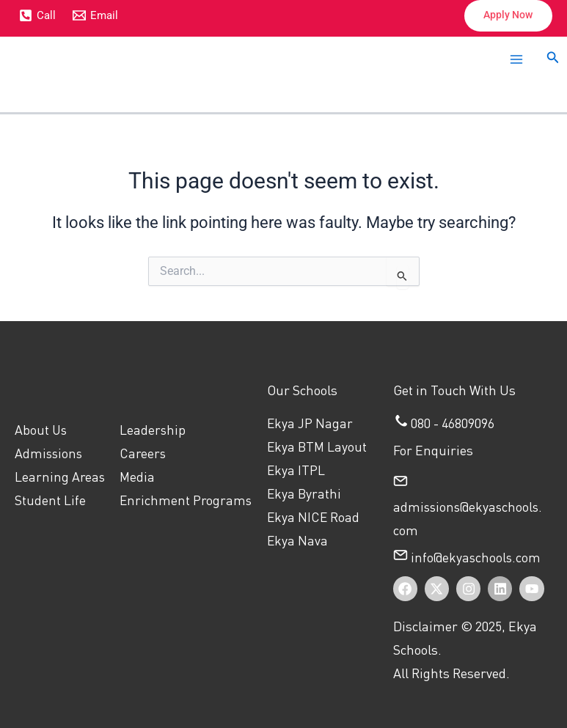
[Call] (37, 16)
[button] (504, 16)
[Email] (96, 16)
